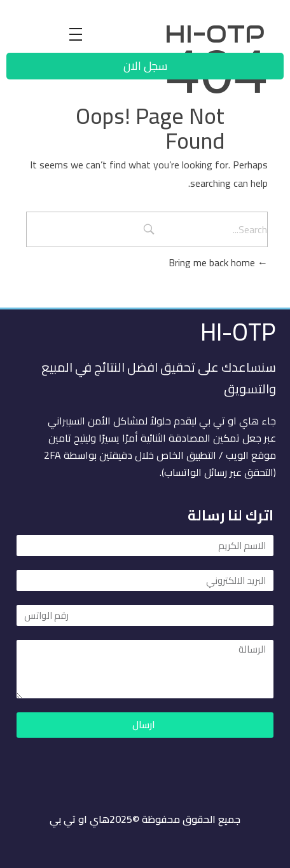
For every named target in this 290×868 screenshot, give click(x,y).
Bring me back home (218, 262)
